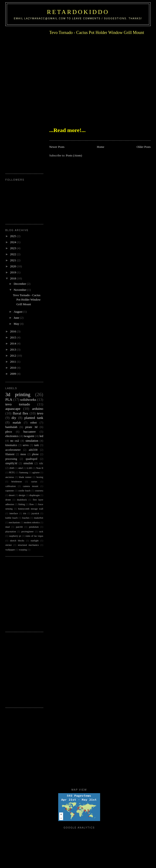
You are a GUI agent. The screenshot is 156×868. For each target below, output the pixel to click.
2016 (13, 331)
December (20, 284)
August (19, 312)
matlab (17, 422)
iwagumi (29, 436)
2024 (13, 242)
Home (101, 147)
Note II (40, 468)
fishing (22, 504)
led (41, 436)
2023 (13, 248)
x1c (41, 463)
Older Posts (144, 147)
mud (7, 527)
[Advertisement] (24, 98)
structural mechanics (28, 545)
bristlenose (17, 482)
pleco (9, 432)
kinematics (11, 445)
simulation (32, 441)
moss (23, 454)
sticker (9, 545)
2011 (13, 362)
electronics (12, 436)
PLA (9, 399)
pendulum (34, 527)
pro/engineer (28, 532)
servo (26, 445)
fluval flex (20, 413)
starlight (35, 541)
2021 (13, 260)
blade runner (25, 477)
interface (14, 513)
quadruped (32, 459)
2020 (13, 266)
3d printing (18, 394)
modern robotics (32, 522)
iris (25, 513)
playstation (11, 532)
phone (35, 454)
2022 (13, 254)
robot (33, 422)
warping (23, 550)
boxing (40, 477)
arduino (38, 409)
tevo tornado (18, 404)
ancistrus (10, 477)
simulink (28, 463)
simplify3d (11, 463)
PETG (12, 472)
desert (12, 495)
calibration (10, 486)
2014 (13, 343)
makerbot (39, 518)
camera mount (31, 486)
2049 (12, 468)
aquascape (13, 409)
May (17, 324)
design (22, 495)
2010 (13, 368)
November (20, 290)
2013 (13, 350)
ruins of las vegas (34, 536)
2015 (13, 337)
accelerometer (13, 450)
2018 (13, 278)
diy (14, 418)
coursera (39, 491)
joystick (35, 513)
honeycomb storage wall (31, 509)
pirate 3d (31, 427)
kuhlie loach (11, 518)
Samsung (24, 472)
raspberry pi (15, 536)
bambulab (11, 427)
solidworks (28, 399)
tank (37, 445)
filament (10, 454)
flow (32, 504)
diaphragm (34, 495)
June (17, 318)
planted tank (34, 418)
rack (41, 532)
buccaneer (30, 432)
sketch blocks (17, 541)
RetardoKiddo (78, 12)
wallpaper (10, 550)
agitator (36, 472)
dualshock (22, 500)
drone (8, 500)
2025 (13, 236)
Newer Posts (57, 147)
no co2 (15, 441)
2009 (13, 374)
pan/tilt (19, 527)
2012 (13, 356)
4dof (21, 468)
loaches (26, 518)
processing (11, 459)
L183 (30, 468)
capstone (10, 491)
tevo (40, 413)
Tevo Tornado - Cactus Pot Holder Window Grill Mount (97, 33)
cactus (34, 482)
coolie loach (24, 491)
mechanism (14, 522)
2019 (13, 272)
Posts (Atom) (74, 155)
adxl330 (33, 450)
